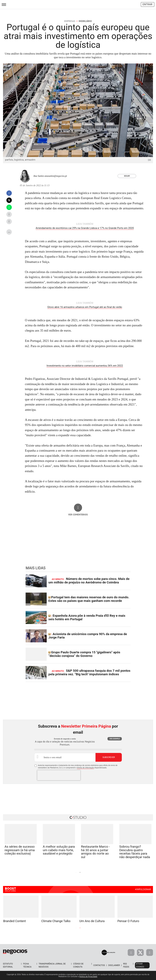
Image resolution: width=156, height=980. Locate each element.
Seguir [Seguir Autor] (127, 176)
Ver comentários (78, 515)
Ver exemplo (115, 739)
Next (114, 872)
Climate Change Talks (56, 921)
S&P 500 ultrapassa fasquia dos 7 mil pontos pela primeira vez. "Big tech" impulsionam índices (89, 672)
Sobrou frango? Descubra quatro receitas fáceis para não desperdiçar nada (135, 852)
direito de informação (85, 768)
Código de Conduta (78, 965)
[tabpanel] (97, 846)
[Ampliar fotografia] (146, 70)
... (9, 231)
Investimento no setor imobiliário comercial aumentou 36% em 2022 (85, 366)
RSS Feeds (126, 965)
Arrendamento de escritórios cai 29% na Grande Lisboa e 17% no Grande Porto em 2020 (85, 228)
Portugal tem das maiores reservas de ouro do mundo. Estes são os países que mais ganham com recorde (89, 599)
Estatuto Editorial (8, 965)
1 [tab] (76, 872)
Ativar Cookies (140, 965)
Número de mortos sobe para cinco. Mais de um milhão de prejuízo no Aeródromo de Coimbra (89, 581)
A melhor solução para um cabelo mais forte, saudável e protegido (59, 850)
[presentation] (59, 775)
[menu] (4, 4)
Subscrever (109, 757)
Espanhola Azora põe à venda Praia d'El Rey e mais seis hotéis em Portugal (87, 617)
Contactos (99, 965)
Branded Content (14, 921)
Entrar (148, 4)
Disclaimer (114, 965)
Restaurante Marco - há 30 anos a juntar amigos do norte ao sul (95, 852)
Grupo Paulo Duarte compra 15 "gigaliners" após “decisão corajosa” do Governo (84, 654)
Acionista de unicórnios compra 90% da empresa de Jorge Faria (88, 636)
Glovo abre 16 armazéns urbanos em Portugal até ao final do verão (85, 307)
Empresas (70, 21)
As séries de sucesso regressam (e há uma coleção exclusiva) (20, 850)
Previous (42, 872)
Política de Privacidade (88, 976)
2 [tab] (80, 872)
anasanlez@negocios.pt (56, 176)
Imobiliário (85, 21)
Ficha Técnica (27, 965)
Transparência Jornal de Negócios (52, 965)
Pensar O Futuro (128, 921)
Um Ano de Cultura (92, 921)
